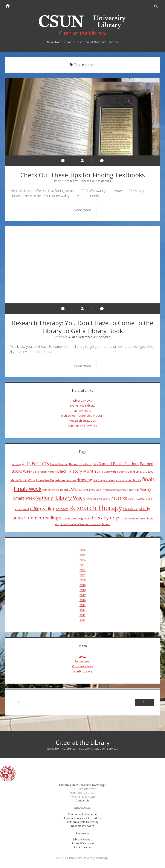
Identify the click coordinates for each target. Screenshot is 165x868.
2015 (82, 605)
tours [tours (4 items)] (124, 518)
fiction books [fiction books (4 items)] (133, 480)
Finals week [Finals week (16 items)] (28, 489)
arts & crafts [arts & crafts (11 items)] (35, 463)
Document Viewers (82, 826)
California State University (83, 822)
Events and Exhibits (82, 406)
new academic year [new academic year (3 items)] (97, 499)
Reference (85, 337)
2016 (82, 600)
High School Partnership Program (83, 416)
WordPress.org (83, 671)
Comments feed (83, 666)
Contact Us (82, 801)
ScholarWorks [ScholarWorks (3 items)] (130, 509)
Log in (83, 656)
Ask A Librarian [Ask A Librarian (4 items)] (59, 464)
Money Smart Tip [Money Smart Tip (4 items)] (128, 490)
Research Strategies (83, 421)
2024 (82, 560)
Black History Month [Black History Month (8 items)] (77, 471)
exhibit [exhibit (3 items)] (120, 480)
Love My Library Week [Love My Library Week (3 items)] (90, 490)
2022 (82, 570)
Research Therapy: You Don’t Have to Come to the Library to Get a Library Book (82, 265)
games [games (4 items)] (46, 490)
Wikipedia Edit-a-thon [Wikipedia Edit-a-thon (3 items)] (67, 525)
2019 (82, 585)
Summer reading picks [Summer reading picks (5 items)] (75, 518)
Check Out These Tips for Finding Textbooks (82, 117)
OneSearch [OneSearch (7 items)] (118, 498)
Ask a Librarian (82, 847)
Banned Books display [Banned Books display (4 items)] (83, 464)
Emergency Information (82, 814)
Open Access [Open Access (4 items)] (136, 499)
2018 (82, 590)
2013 (82, 615)
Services (86, 181)
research (73, 181)
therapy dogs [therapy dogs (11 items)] (106, 518)
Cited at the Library (83, 743)
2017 (82, 595)
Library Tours (82, 411)
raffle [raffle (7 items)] (35, 509)
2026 (82, 550)
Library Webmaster (83, 844)
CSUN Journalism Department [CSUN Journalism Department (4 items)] (47, 480)
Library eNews (83, 401)
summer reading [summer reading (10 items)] (41, 518)
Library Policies (82, 840)
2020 (82, 580)
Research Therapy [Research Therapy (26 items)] (96, 508)
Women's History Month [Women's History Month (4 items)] (95, 524)
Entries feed (82, 661)
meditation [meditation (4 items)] (110, 490)
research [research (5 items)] (62, 509)
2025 (82, 555)
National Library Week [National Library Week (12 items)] (60, 498)
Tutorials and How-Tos (82, 426)
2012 (82, 620)
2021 (82, 575)
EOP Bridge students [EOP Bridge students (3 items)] (104, 480)
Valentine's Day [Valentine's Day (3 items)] (137, 519)
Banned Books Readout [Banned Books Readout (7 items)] (119, 464)
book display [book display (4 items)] (134, 472)
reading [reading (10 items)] (48, 508)
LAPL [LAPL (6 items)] (73, 490)
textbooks (105, 181)
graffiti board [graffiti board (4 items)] (60, 490)
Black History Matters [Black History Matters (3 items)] (45, 472)
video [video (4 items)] (149, 518)
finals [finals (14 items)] (148, 479)
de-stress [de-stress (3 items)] (71, 480)
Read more (85, 210)
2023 (82, 565)
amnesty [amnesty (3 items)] (17, 464)
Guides (72, 337)
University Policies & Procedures (83, 818)
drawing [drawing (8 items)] (84, 480)
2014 (82, 610)
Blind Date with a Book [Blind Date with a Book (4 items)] (111, 472)
